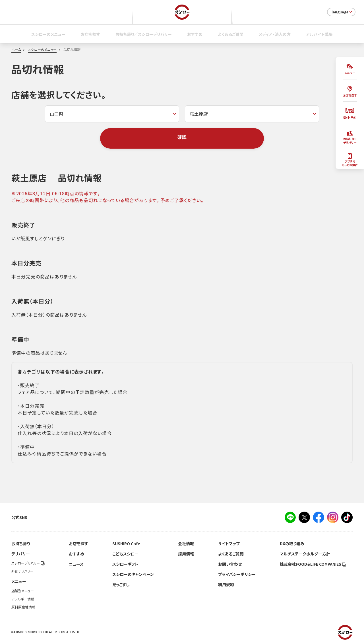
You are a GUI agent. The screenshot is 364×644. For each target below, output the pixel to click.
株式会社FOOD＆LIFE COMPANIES (313, 564)
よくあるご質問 (231, 34)
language (342, 12)
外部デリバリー (22, 571)
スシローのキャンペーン (133, 574)
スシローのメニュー (48, 34)
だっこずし (121, 584)
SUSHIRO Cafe (126, 543)
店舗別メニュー (23, 591)
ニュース (76, 564)
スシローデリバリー (28, 563)
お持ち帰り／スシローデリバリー (144, 34)
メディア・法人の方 (275, 34)
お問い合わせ (230, 564)
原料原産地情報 (23, 607)
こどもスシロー (125, 554)
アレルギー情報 (23, 599)
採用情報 (186, 554)
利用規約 (226, 584)
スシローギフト (125, 564)
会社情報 (186, 543)
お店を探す (90, 34)
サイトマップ (229, 543)
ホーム (16, 50)
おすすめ (195, 34)
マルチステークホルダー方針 (305, 554)
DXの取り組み (292, 543)
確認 (182, 137)
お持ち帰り (21, 543)
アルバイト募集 (319, 34)
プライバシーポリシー (237, 574)
